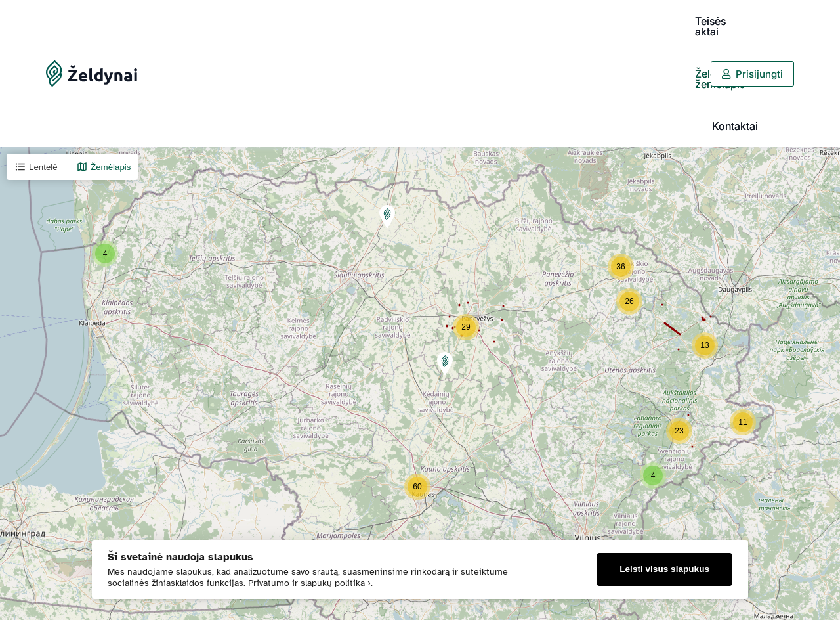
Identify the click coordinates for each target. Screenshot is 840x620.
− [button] (18, 605)
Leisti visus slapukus (664, 569)
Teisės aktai (501, 21)
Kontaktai (672, 21)
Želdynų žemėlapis (590, 21)
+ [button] (18, 585)
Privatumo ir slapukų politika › (309, 583)
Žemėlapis (103, 62)
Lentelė (36, 62)
